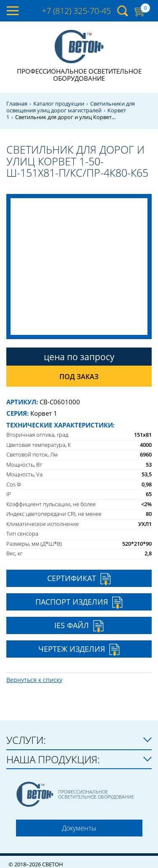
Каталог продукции (59, 104)
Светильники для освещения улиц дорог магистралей (71, 107)
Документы (79, 828)
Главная (17, 104)
